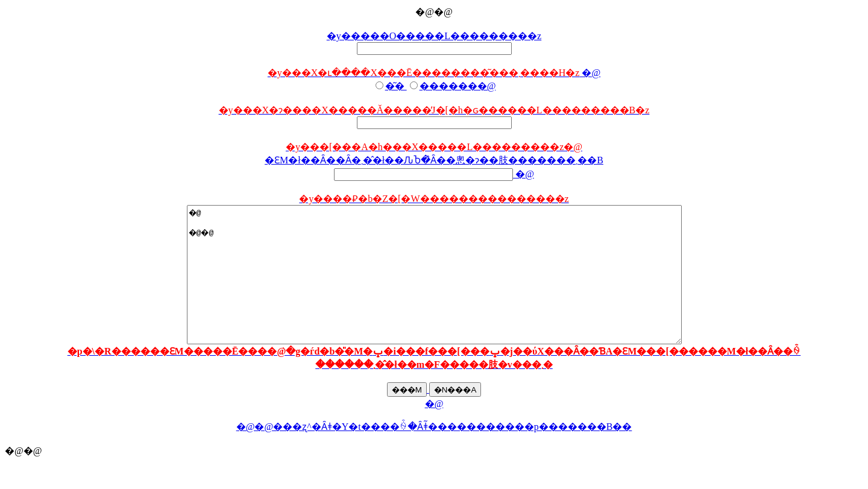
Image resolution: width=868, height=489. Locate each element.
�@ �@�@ (434, 288)
